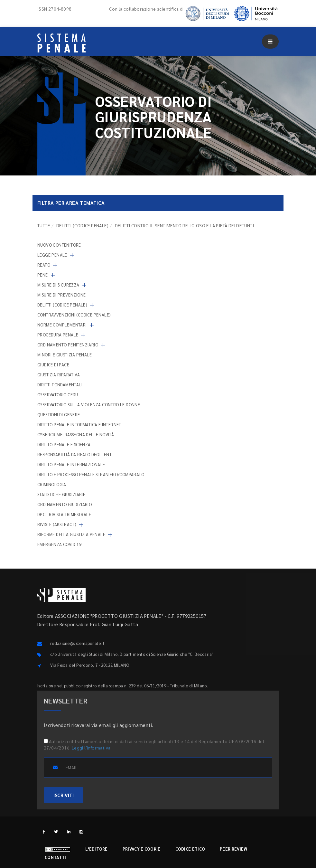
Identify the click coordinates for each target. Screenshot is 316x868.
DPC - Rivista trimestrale (64, 514)
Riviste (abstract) (57, 524)
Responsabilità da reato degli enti (75, 454)
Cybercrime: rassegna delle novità (76, 434)
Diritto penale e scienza (64, 444)
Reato (44, 265)
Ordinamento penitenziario (68, 345)
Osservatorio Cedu (58, 395)
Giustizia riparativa (59, 375)
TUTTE (44, 225)
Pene (43, 275)
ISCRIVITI (64, 795)
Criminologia (52, 484)
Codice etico (190, 849)
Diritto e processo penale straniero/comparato (91, 474)
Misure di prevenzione (61, 295)
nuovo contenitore (59, 245)
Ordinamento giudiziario (65, 504)
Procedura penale (58, 335)
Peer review (233, 849)
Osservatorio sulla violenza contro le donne (89, 405)
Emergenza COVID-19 (59, 544)
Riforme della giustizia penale (71, 534)
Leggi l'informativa (91, 748)
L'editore (97, 849)
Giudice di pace (53, 365)
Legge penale (52, 255)
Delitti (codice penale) (82, 225)
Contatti (55, 857)
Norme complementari (62, 325)
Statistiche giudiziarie (61, 494)
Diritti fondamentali (60, 385)
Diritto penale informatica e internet (79, 425)
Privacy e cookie (142, 849)
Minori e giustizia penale (65, 355)
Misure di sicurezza (58, 285)
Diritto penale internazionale (71, 464)
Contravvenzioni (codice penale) (74, 315)
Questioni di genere (59, 415)
